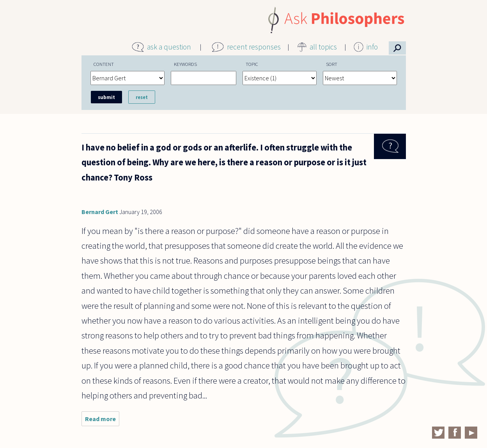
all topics (323, 47)
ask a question (169, 47)
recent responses (254, 47)
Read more (102, 421)
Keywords (185, 64)
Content (104, 64)
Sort (332, 64)
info (372, 47)
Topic (252, 64)
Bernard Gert (100, 212)
